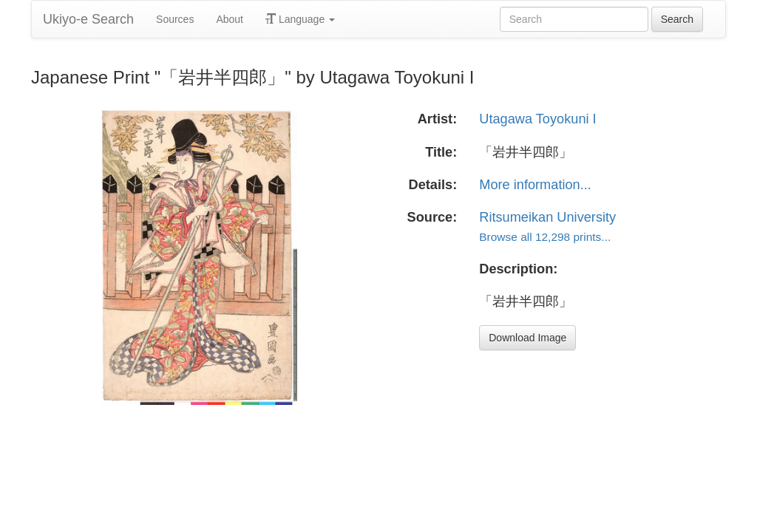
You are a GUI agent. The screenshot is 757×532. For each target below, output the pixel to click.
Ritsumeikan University (547, 217)
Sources (175, 19)
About (230, 19)
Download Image (527, 338)
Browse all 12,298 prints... (545, 237)
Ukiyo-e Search (88, 19)
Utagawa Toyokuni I (537, 119)
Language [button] (300, 19)
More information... (535, 185)
